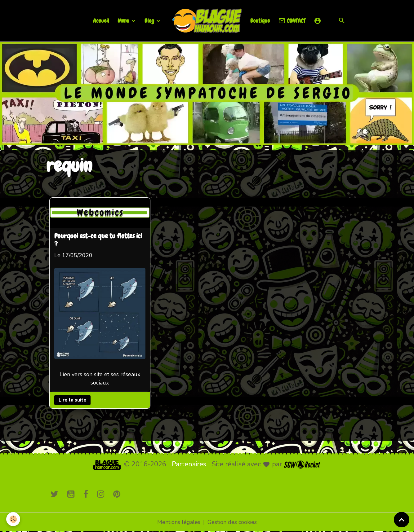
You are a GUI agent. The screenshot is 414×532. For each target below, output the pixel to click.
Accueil (101, 21)
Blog (150, 21)
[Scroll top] (402, 520)
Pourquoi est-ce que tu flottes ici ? (98, 240)
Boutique (260, 21)
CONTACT (292, 21)
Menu (124, 21)
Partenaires (189, 464)
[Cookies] (13, 519)
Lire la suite (72, 400)
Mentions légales (179, 522)
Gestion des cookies (232, 522)
